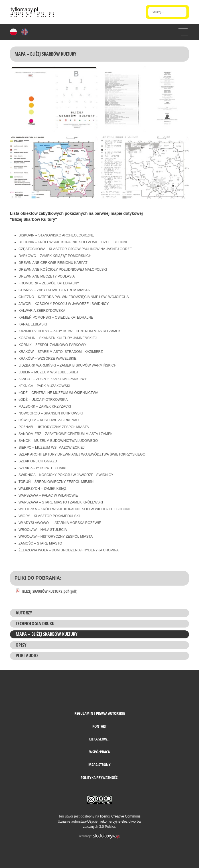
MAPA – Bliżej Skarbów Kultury (47, 634)
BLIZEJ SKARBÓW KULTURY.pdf (50, 591)
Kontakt (99, 726)
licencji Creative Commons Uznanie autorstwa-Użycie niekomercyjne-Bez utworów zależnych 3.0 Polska (100, 822)
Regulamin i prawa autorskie (100, 713)
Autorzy (24, 613)
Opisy (21, 645)
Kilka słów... (100, 739)
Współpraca (99, 752)
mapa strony (99, 765)
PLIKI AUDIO (27, 655)
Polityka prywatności (100, 777)
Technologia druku (35, 624)
